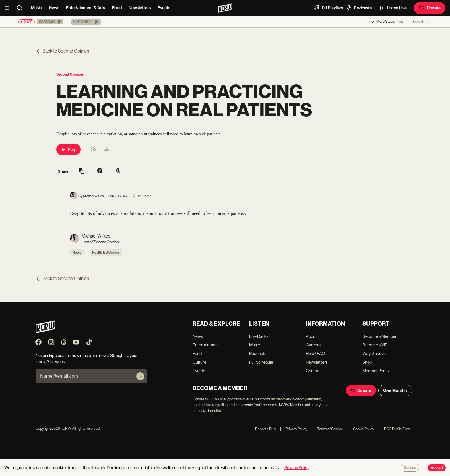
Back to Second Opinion (62, 51)
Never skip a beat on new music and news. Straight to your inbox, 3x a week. (87, 359)
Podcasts (359, 8)
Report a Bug (265, 429)
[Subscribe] (140, 376)
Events (164, 8)
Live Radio (258, 336)
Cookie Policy (361, 429)
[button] (50, 22)
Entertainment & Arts (86, 8)
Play (68, 149)
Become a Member (380, 336)
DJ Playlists (328, 8)
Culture (199, 362)
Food (117, 8)
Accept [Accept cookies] (437, 468)
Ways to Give (374, 353)
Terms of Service (327, 429)
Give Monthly (395, 390)
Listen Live (393, 8)
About (311, 336)
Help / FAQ (315, 353)
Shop (367, 362)
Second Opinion (70, 74)
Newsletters (140, 8)
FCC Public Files (394, 429)
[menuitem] (107, 149)
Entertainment (206, 345)
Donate (430, 8)
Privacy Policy (294, 429)
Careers (313, 345)
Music (36, 8)
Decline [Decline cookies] (410, 468)
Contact (313, 371)
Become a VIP (375, 345)
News (54, 8)
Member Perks (376, 371)
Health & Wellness (106, 253)
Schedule (420, 22)
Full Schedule (261, 362)
